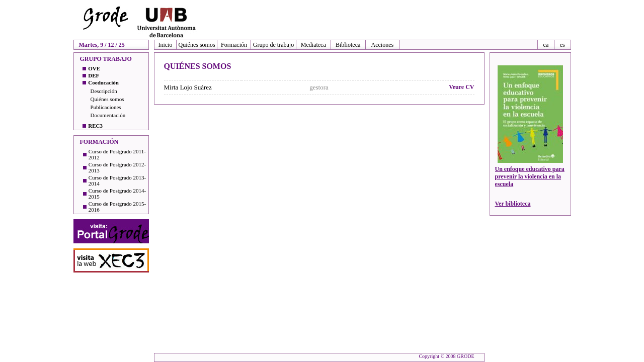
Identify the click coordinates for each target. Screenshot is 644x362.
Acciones (383, 45)
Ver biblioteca (513, 204)
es (562, 45)
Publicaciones (106, 107)
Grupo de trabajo (273, 45)
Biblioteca (348, 45)
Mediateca (313, 45)
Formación (234, 45)
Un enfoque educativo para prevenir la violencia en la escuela (530, 176)
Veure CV (461, 87)
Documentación (108, 115)
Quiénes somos (197, 45)
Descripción (104, 91)
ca (546, 45)
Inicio (165, 45)
